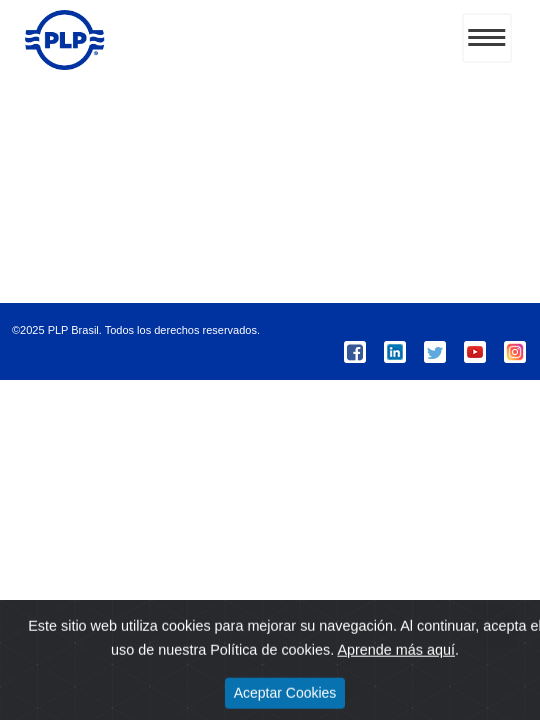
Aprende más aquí (396, 665)
